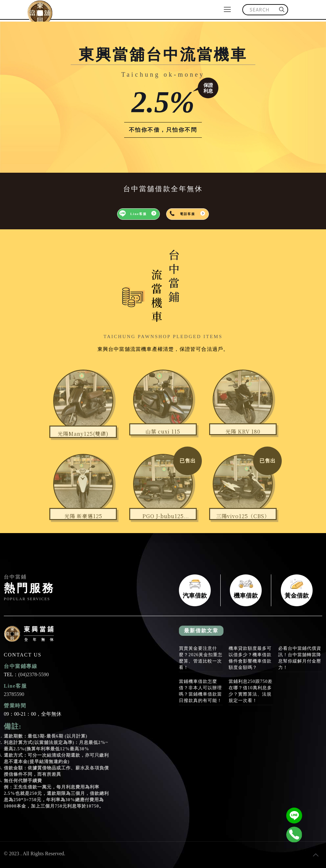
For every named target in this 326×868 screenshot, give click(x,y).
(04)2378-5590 (33, 674)
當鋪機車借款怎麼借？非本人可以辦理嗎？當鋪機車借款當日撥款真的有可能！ (200, 691)
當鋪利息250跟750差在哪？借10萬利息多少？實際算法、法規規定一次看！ (251, 691)
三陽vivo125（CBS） (243, 516)
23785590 (14, 694)
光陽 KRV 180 (243, 431)
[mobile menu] (227, 10)
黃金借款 (297, 590)
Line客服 (138, 214)
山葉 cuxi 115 (163, 431)
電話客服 (188, 214)
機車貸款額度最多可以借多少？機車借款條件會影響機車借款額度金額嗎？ (250, 658)
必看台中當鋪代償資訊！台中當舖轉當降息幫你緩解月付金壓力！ (300, 658)
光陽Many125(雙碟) (83, 434)
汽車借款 (195, 590)
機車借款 (246, 590)
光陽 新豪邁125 (83, 516)
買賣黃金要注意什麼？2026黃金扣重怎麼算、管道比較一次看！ (201, 658)
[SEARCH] (265, 10)
